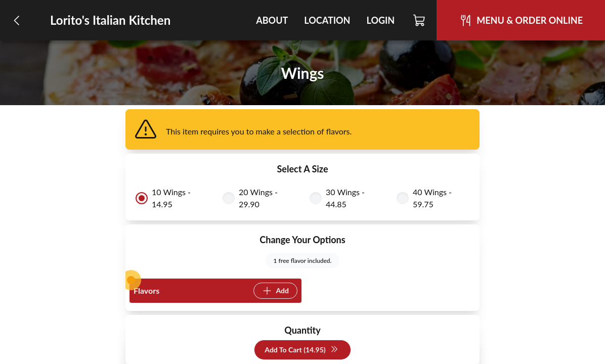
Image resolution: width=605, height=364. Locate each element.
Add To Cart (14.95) (301, 350)
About (272, 20)
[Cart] (420, 20)
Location (327, 20)
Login (380, 20)
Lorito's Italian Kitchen (110, 20)
